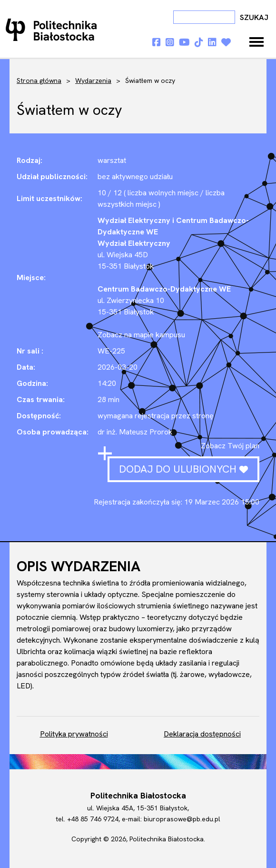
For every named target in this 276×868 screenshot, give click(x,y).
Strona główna (39, 81)
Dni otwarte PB (53, 30)
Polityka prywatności (74, 734)
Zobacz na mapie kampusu (141, 335)
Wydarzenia (93, 81)
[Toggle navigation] (256, 42)
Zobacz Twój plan (230, 446)
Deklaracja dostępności (202, 734)
